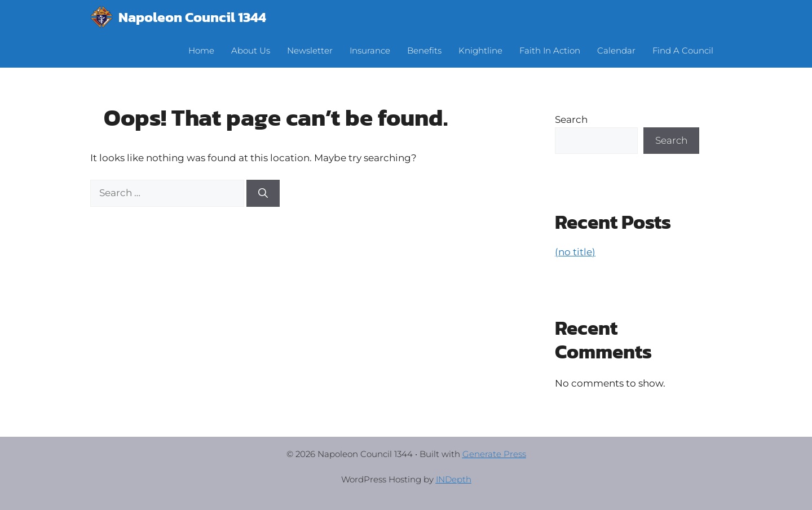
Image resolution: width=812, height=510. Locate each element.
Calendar (616, 50)
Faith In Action (550, 50)
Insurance (370, 50)
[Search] (263, 193)
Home (201, 50)
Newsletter (310, 50)
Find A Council (683, 50)
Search (571, 119)
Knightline (480, 50)
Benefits (424, 50)
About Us (251, 50)
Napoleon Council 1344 (192, 17)
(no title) (575, 252)
